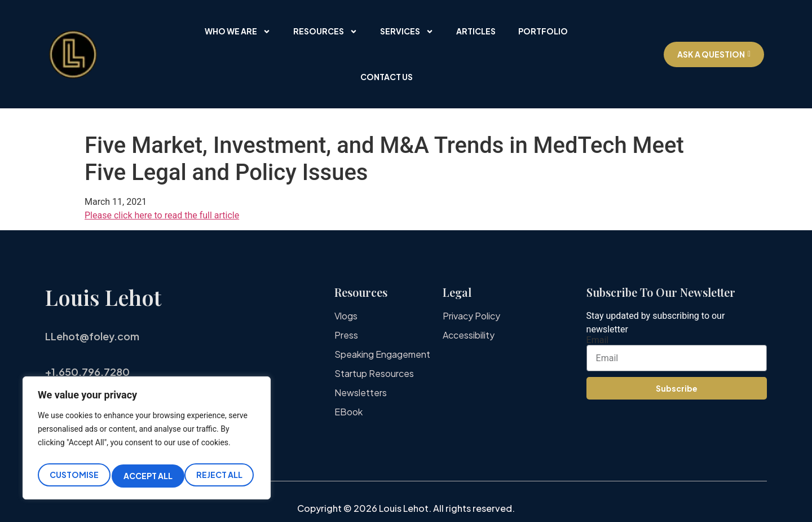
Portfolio (543, 31)
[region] (147, 441)
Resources (325, 32)
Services (407, 32)
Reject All (147, 476)
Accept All (220, 476)
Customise (73, 476)
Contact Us (387, 77)
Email (598, 340)
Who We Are (238, 32)
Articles (476, 31)
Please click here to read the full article (162, 215)
